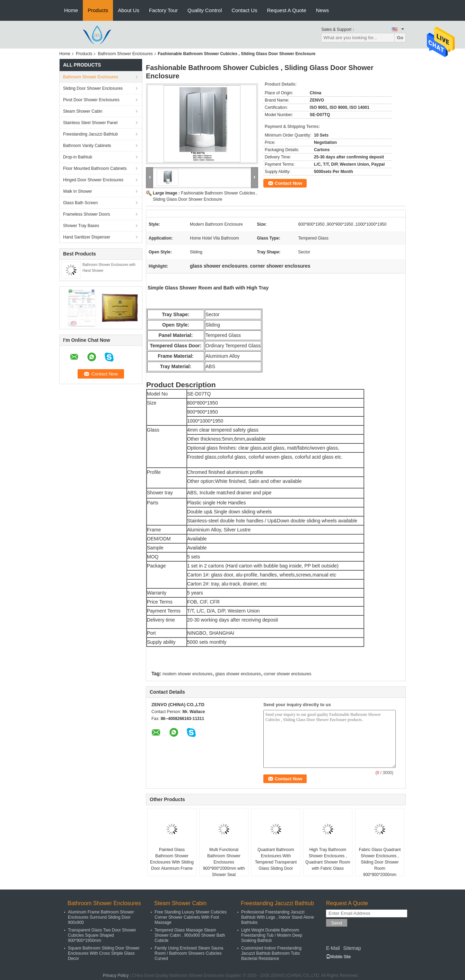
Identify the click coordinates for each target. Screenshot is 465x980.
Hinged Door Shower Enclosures (93, 180)
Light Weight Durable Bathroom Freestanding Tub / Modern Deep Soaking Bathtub (272, 935)
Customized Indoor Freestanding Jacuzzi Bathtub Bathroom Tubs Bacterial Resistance (271, 953)
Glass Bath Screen (80, 203)
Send (337, 923)
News (323, 10)
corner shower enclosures (287, 674)
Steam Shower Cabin (83, 111)
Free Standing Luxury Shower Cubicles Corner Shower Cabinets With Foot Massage (191, 917)
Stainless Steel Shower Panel (90, 123)
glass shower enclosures (238, 674)
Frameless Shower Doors (86, 214)
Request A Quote (286, 10)
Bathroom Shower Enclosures (125, 54)
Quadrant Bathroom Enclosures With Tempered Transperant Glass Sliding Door (276, 859)
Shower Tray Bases (81, 226)
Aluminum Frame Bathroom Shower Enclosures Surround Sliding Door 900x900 (101, 917)
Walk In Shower (78, 191)
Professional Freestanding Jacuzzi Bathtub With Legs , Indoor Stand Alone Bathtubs (278, 917)
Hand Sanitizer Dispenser (87, 237)
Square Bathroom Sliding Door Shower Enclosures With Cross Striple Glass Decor (104, 953)
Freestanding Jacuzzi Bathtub (90, 134)
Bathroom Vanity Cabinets (87, 146)
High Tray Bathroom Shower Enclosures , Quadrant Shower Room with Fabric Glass (328, 859)
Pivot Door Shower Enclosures (91, 100)
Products (98, 10)
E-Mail (333, 948)
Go (400, 38)
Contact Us (244, 10)
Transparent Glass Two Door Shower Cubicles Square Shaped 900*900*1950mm (102, 935)
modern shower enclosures (187, 674)
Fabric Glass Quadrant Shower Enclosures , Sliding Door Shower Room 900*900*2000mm (380, 862)
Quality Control (205, 10)
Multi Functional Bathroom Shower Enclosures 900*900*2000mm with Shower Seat (224, 862)
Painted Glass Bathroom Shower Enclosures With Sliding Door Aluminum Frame (172, 859)
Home (71, 10)
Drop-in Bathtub (78, 157)
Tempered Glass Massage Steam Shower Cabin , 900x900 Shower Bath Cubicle (190, 935)
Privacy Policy (116, 975)
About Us (129, 10)
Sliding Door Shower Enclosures (93, 88)
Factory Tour (163, 10)
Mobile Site (338, 957)
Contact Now (288, 183)
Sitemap (352, 948)
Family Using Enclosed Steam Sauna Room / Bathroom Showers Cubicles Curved (189, 953)
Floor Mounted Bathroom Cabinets (95, 168)
